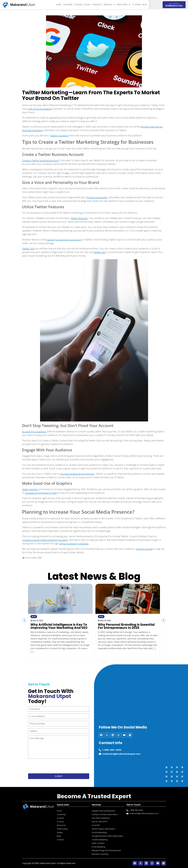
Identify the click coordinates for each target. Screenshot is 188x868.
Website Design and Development (106, 850)
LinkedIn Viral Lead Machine (103, 811)
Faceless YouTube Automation (105, 814)
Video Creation (98, 843)
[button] (24, 620)
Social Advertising (99, 832)
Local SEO (96, 825)
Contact (60, 840)
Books (87, 5)
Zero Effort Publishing (101, 818)
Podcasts (97, 5)
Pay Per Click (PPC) (100, 822)
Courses (78, 5)
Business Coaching (100, 854)
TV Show (136, 5)
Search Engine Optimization (104, 829)
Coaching (68, 5)
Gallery (60, 832)
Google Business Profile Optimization (107, 836)
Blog (145, 5)
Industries (124, 5)
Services (109, 5)
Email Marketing (98, 847)
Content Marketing (100, 840)
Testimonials (62, 829)
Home (59, 5)
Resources (61, 825)
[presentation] (46, 766)
